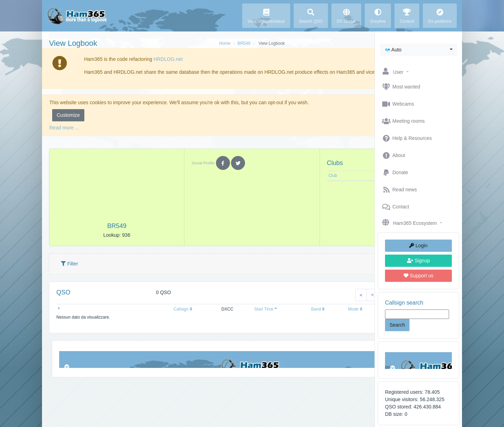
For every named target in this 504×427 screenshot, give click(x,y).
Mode (290, 316)
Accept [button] (352, 122)
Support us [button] (419, 276)
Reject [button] (323, 122)
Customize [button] (68, 122)
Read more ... (64, 135)
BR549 (200, 43)
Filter (69, 271)
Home (181, 43)
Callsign (157, 316)
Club (275, 183)
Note (320, 183)
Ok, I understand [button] (342, 72)
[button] (419, 50)
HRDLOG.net (156, 59)
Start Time (222, 316)
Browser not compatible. (418, 361)
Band (261, 316)
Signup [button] (418, 261)
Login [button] (418, 245)
